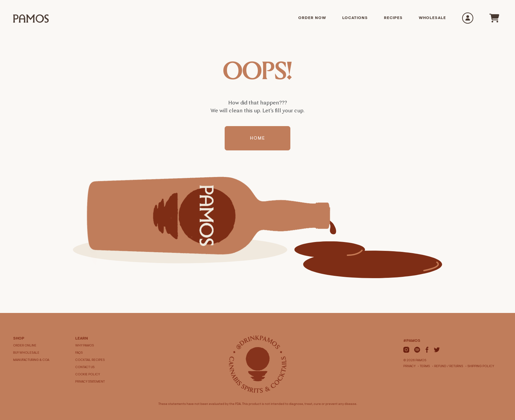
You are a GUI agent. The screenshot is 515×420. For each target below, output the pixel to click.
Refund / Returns (449, 366)
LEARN (82, 339)
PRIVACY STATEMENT (90, 382)
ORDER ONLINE (25, 346)
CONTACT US (85, 367)
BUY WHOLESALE (26, 353)
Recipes (393, 18)
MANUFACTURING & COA (31, 360)
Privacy (409, 366)
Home (258, 139)
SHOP (19, 339)
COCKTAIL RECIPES (90, 360)
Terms (425, 366)
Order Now (312, 18)
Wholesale (432, 18)
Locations (355, 18)
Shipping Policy (481, 366)
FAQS (79, 353)
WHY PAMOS (85, 346)
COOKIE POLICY (88, 375)
